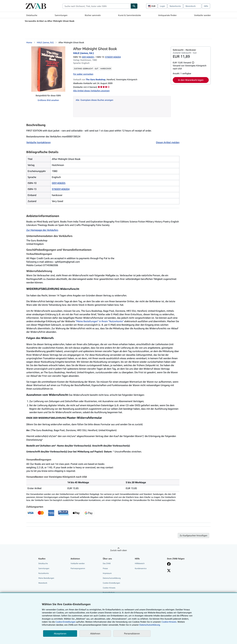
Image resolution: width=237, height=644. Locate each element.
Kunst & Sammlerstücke (130, 15)
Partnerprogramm (78, 568)
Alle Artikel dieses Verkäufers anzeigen (91, 91)
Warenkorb (43, 583)
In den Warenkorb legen (191, 80)
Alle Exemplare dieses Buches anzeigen (94, 100)
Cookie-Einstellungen (66, 622)
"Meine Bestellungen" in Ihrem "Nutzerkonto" (100, 321)
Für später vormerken (83, 74)
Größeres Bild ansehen (48, 100)
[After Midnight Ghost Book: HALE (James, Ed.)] (48, 69)
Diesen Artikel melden (168, 142)
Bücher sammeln (93, 15)
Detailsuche (32, 15)
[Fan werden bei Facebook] (169, 564)
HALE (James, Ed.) (45, 42)
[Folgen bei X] (169, 571)
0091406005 (88, 57)
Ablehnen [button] (95, 633)
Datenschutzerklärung (112, 578)
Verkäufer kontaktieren (38, 142)
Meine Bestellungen (46, 578)
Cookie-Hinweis (109, 588)
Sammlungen (61, 15)
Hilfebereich (140, 563)
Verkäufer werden (202, 15)
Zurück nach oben (118, 550)
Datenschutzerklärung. (150, 625)
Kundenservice (141, 568)
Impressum (107, 573)
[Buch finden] (134, 6)
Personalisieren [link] (132, 633)
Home (29, 42)
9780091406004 (61, 189)
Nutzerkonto (175, 6)
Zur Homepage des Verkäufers (42, 230)
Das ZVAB (107, 563)
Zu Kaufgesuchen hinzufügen (193, 535)
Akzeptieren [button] (60, 633)
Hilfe (206, 6)
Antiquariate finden (167, 15)
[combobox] (97, 6)
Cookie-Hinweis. (169, 622)
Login (162, 6)
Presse (105, 568)
